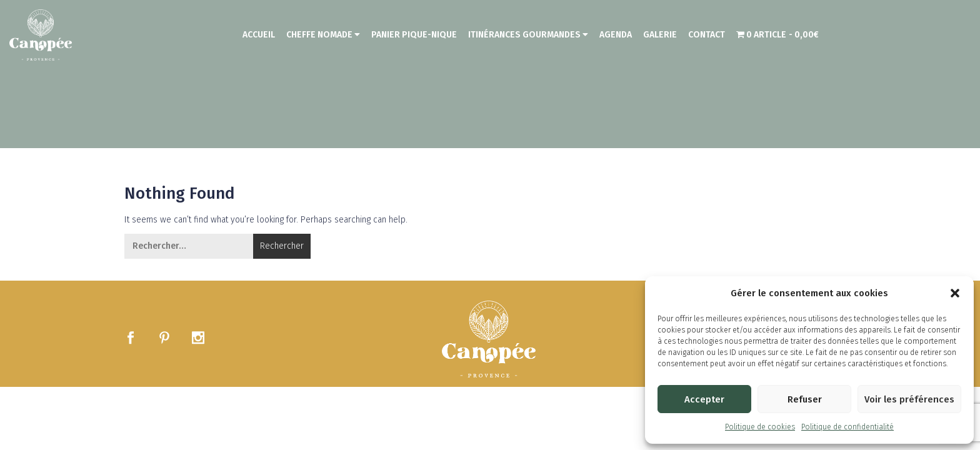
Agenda (616, 35)
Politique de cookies (760, 427)
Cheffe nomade (323, 35)
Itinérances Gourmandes (528, 35)
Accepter (704, 399)
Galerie (660, 35)
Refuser (805, 399)
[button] (955, 293)
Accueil (259, 35)
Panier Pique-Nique (414, 35)
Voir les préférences (909, 399)
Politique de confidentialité (847, 427)
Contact (707, 35)
